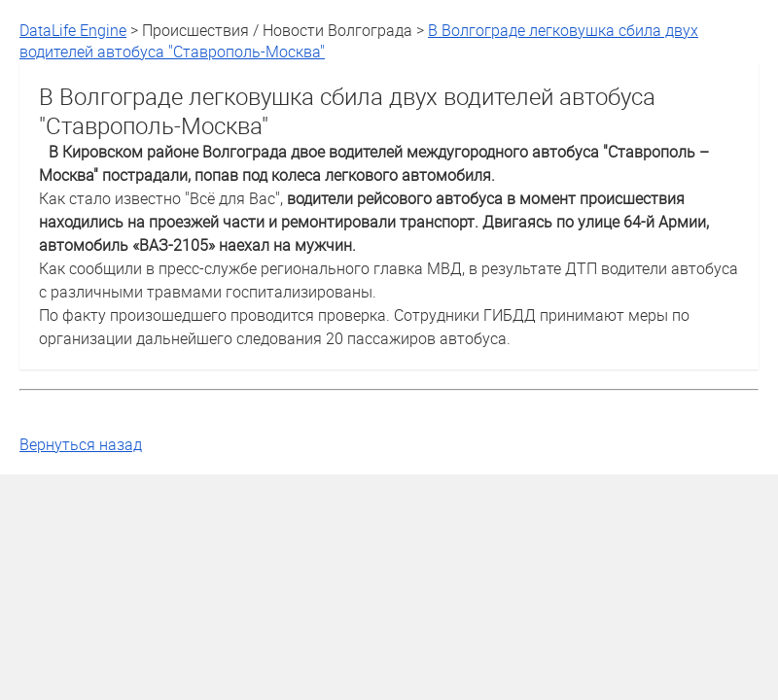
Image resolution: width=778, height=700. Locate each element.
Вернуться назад (81, 444)
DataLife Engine (73, 30)
